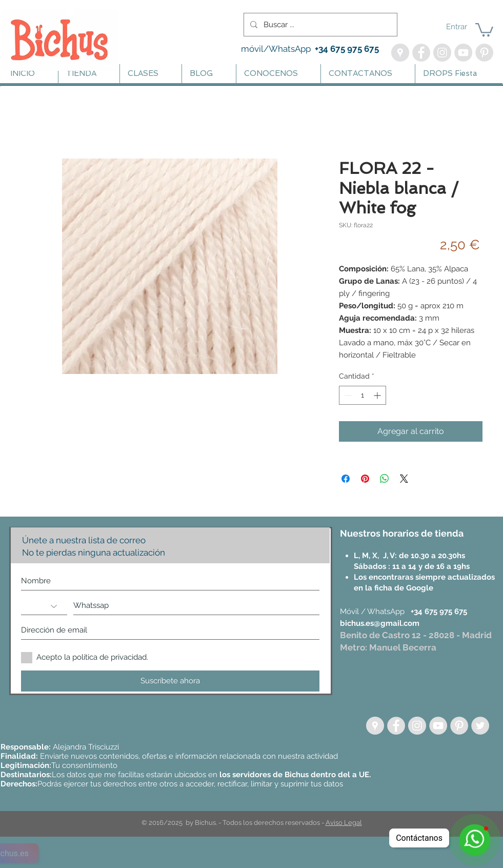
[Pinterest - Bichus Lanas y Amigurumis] (484, 53)
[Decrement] (347, 395)
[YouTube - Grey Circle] (438, 726)
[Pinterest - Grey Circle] (459, 726)
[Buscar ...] (319, 25)
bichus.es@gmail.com (380, 623)
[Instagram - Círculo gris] (417, 726)
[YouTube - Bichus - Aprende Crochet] (463, 53)
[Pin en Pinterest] (365, 479)
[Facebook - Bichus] (421, 53)
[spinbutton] (363, 395)
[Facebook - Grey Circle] (396, 726)
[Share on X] (404, 479)
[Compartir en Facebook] (346, 479)
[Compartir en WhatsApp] (385, 479)
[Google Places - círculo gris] (375, 726)
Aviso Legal (344, 823)
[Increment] (378, 395)
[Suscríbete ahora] (170, 681)
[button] (484, 29)
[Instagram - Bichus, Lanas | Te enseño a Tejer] (442, 53)
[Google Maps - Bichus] (400, 53)
